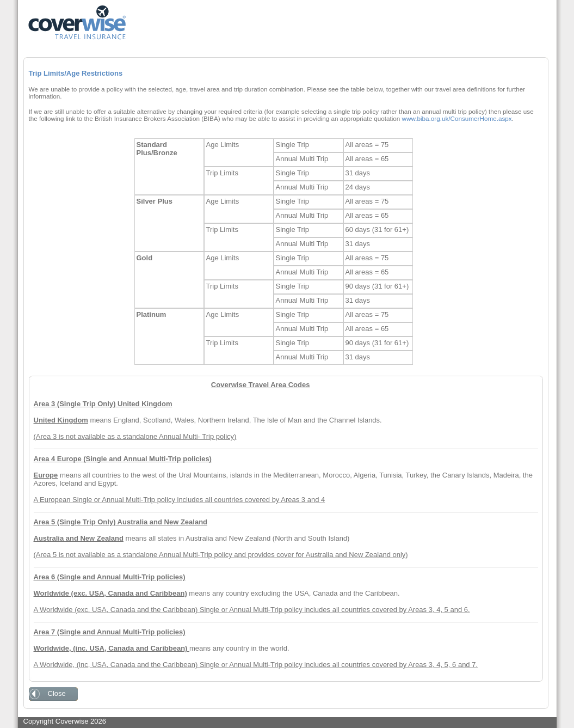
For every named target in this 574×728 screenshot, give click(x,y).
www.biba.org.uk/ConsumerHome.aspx (457, 118)
